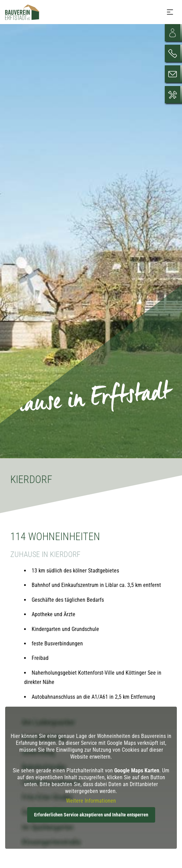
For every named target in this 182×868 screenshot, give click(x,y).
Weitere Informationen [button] (91, 801)
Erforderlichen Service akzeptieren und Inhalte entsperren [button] (91, 815)
